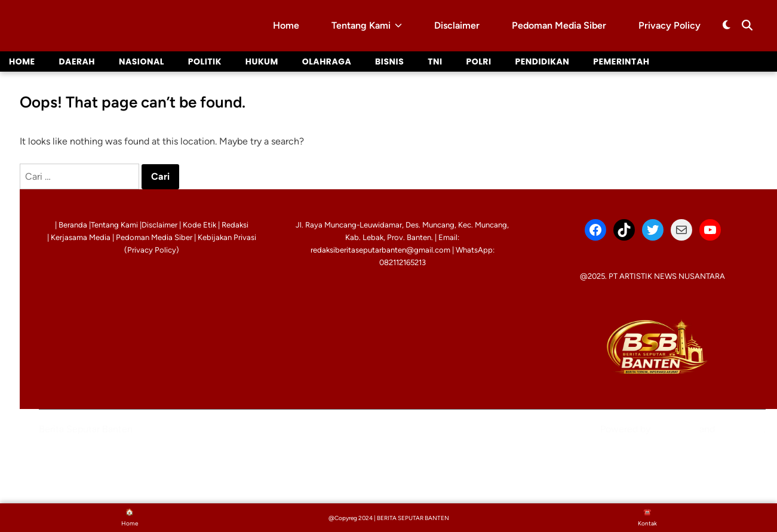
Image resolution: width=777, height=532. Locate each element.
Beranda (73, 225)
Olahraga (328, 61)
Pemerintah (622, 61)
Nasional (142, 61)
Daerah (77, 61)
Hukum (262, 61)
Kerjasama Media (81, 237)
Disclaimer (457, 25)
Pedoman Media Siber (559, 25)
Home (286, 25)
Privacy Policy (669, 25)
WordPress (675, 429)
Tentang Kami (367, 26)
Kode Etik (199, 225)
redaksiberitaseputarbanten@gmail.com (380, 250)
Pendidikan (543, 61)
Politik (205, 61)
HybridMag (741, 429)
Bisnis (391, 61)
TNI (436, 61)
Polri (480, 61)
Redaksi (235, 225)
